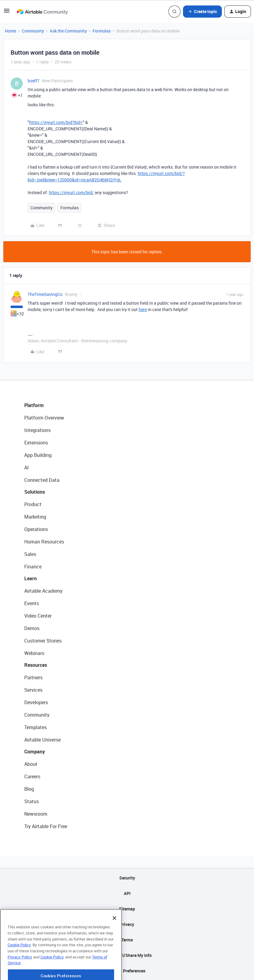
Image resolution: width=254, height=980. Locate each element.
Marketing (35, 517)
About (31, 764)
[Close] (114, 935)
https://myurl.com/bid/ (71, 192)
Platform (34, 405)
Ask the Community (68, 31)
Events (32, 603)
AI (27, 468)
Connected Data (42, 480)
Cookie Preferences (127, 971)
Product (33, 504)
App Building (38, 455)
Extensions (36, 443)
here (143, 309)
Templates (36, 727)
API (127, 893)
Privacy (127, 924)
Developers (36, 702)
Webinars (34, 653)
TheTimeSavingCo (45, 294)
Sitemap (127, 909)
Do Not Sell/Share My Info (127, 955)
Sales (30, 554)
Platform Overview (44, 418)
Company (35, 752)
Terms (127, 940)
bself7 (34, 81)
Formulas (102, 31)
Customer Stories (43, 641)
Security (127, 878)
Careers (32, 776)
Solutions (35, 492)
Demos (32, 628)
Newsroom (36, 814)
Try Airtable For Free (46, 826)
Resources (36, 665)
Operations (36, 529)
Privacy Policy (20, 973)
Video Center (38, 616)
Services (33, 690)
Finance (33, 567)
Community (33, 31)
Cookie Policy (19, 961)
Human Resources (44, 542)
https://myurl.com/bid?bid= (56, 122)
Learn (30, 578)
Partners (33, 677)
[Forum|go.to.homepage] (42, 12)
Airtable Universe (42, 740)
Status (32, 801)
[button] (7, 13)
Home (10, 31)
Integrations (37, 430)
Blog (29, 789)
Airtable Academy (43, 591)
